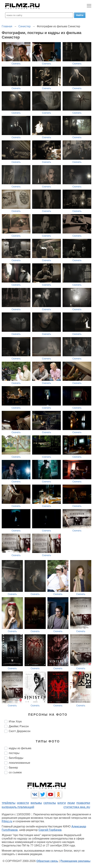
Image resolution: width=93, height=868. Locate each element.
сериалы (50, 803)
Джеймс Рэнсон (19, 726)
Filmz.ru (7, 821)
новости (23, 803)
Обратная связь (47, 861)
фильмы (36, 803)
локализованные (19, 763)
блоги (62, 803)
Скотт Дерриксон (20, 731)
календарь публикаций (18, 807)
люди (71, 803)
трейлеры (9, 803)
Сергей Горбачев (50, 830)
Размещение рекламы (75, 861)
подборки (83, 803)
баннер (13, 768)
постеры (14, 753)
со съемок (15, 772)
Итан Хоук (15, 721)
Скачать (16, 64)
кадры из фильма (20, 748)
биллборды (16, 758)
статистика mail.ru (77, 807)
